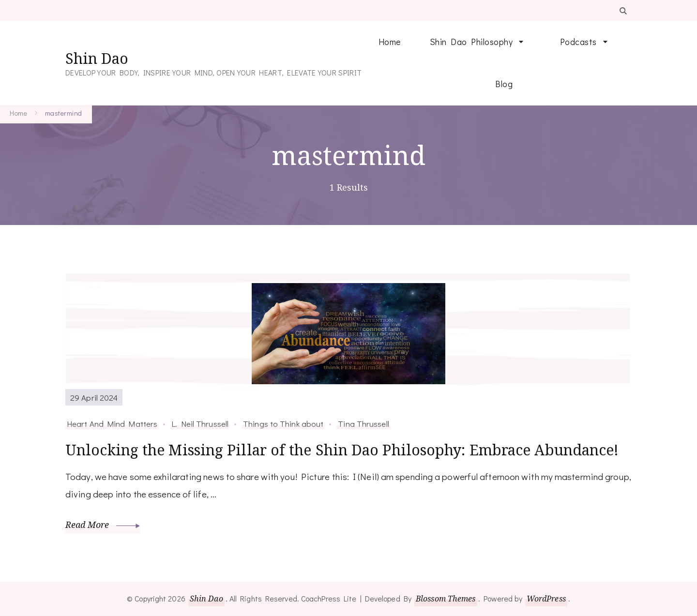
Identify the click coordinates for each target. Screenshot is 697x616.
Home (390, 42)
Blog (504, 84)
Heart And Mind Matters (112, 423)
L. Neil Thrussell (200, 423)
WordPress (546, 599)
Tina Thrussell (363, 423)
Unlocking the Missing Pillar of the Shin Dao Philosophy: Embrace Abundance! (342, 450)
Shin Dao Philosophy (471, 42)
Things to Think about (283, 423)
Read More (103, 525)
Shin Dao (97, 58)
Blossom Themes (446, 599)
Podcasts (578, 42)
